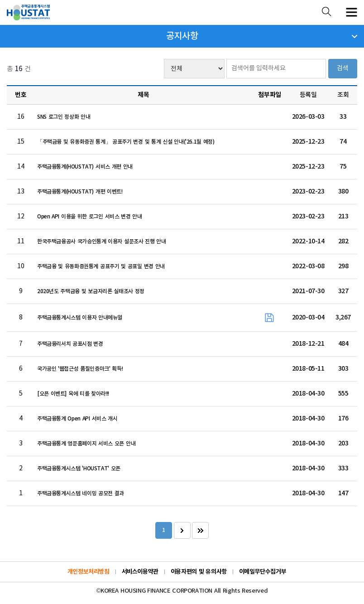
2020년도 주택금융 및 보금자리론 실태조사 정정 (91, 291)
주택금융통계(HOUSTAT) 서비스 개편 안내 (85, 167)
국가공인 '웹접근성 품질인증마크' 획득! (80, 369)
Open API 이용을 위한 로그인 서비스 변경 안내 (90, 217)
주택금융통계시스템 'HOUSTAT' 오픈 (79, 469)
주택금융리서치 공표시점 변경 (70, 344)
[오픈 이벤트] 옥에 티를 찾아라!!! (73, 394)
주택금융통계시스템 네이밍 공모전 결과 (81, 493)
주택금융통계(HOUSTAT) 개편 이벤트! (80, 192)
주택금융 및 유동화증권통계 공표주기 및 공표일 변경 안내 (101, 266)
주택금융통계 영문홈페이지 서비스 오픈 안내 (86, 444)
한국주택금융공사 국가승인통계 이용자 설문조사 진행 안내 (102, 242)
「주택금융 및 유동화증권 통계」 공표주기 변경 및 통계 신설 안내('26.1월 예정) (126, 142)
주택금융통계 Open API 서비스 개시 (77, 419)
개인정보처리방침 (89, 572)
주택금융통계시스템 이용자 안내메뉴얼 (80, 318)
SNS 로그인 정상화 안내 (64, 117)
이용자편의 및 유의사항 (199, 572)
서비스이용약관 (140, 572)
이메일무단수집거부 (263, 572)
